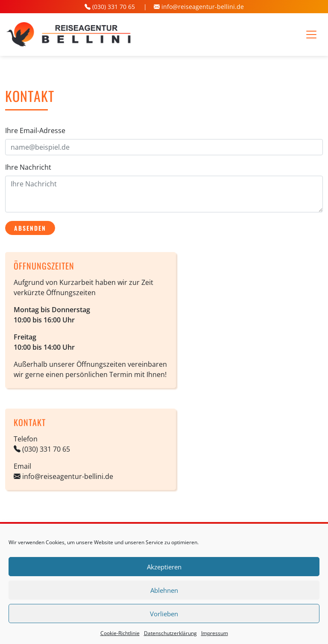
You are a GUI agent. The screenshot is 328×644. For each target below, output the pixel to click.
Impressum (215, 633)
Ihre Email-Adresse (35, 131)
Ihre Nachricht (28, 167)
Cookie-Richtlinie (120, 633)
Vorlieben (164, 614)
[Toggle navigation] (311, 35)
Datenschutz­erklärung (170, 633)
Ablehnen (164, 590)
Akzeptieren (164, 567)
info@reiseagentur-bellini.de (203, 7)
